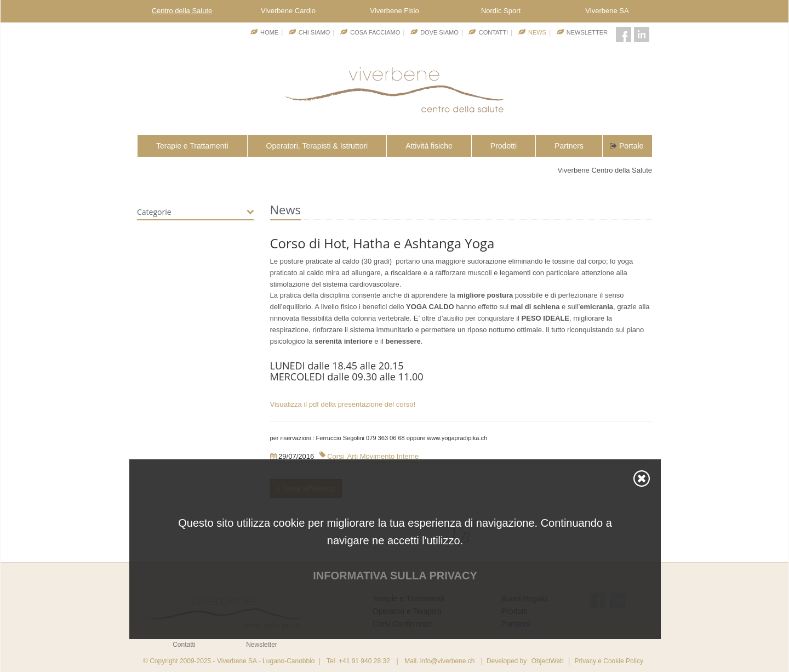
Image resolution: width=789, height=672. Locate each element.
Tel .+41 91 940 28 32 (358, 661)
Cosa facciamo (375, 32)
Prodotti (504, 146)
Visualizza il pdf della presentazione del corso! (343, 404)
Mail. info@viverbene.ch (439, 661)
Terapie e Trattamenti (192, 146)
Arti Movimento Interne (383, 456)
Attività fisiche (429, 146)
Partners (569, 146)
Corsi (335, 456)
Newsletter (587, 32)
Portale (626, 146)
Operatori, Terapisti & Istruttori (317, 146)
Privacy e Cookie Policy (609, 661)
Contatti (493, 32)
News (537, 32)
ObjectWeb (548, 661)
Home (269, 32)
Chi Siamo (314, 32)
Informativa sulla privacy (395, 576)
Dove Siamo (439, 32)
